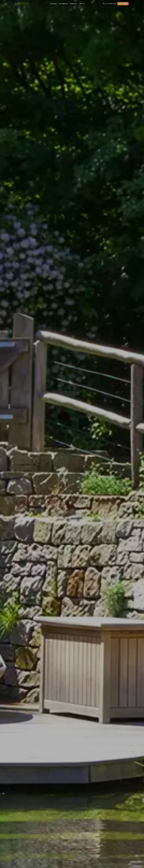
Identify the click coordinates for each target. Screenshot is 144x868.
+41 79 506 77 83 (110, 4)
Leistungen (53, 4)
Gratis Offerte (123, 4)
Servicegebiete (63, 4)
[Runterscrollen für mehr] (72, 862)
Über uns (82, 4)
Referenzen (74, 4)
